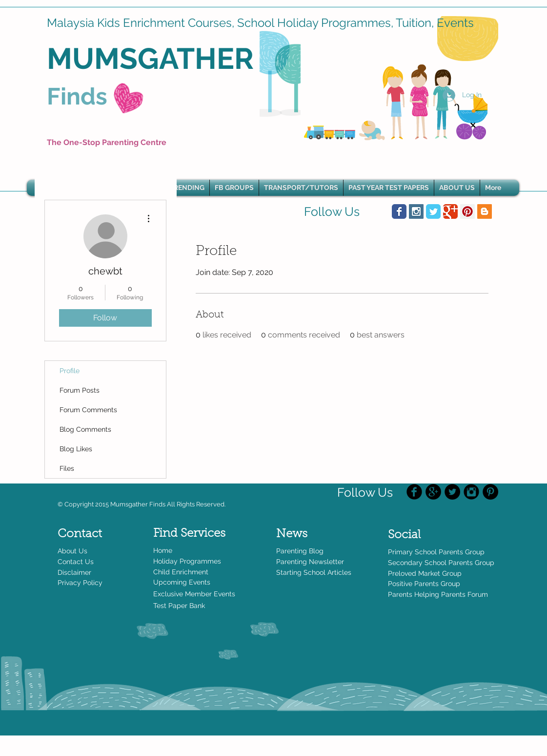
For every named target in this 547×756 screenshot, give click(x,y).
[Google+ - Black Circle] (433, 492)
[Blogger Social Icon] (485, 211)
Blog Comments (85, 429)
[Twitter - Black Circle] (452, 492)
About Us (72, 551)
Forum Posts (80, 390)
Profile (70, 371)
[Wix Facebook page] (399, 211)
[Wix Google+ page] (450, 211)
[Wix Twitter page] (433, 211)
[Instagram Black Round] (471, 492)
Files (67, 468)
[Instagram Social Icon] (416, 211)
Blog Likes (76, 449)
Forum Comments (88, 410)
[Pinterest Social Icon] (467, 211)
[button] (187, 188)
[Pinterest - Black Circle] (490, 492)
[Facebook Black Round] (414, 492)
